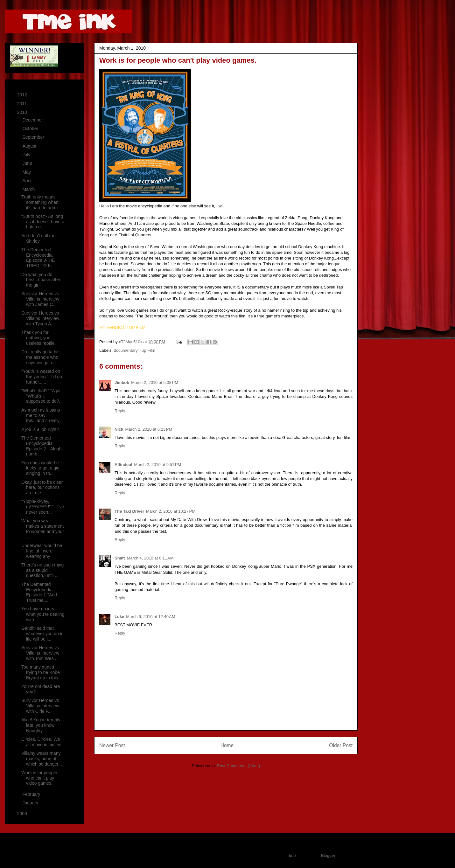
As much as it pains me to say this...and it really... (42, 415)
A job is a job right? (40, 429)
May (27, 172)
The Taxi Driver (129, 511)
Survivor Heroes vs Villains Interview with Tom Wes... (40, 653)
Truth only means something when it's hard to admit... (42, 202)
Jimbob (122, 382)
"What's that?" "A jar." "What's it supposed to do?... (42, 396)
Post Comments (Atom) (238, 766)
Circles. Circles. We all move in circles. (42, 742)
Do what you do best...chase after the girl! (41, 280)
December (33, 120)
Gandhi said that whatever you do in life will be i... (42, 634)
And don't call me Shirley (38, 238)
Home (227, 745)
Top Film (147, 350)
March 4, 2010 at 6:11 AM (150, 558)
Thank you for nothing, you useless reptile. (38, 338)
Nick (119, 429)
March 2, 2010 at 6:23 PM (149, 429)
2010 (23, 112)
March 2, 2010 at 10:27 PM (171, 511)
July (27, 155)
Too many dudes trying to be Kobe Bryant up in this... (42, 672)
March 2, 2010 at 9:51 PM (158, 465)
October (31, 128)
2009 (23, 814)
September (34, 137)
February (32, 794)
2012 (23, 95)
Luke (119, 617)
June (28, 163)
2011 (23, 104)
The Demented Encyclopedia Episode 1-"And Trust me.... (39, 592)
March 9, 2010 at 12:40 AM (150, 617)
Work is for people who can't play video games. (39, 778)
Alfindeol (123, 465)
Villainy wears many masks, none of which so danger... (42, 759)
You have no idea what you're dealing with (43, 614)
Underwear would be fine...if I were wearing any (42, 551)
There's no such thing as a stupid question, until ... (42, 570)
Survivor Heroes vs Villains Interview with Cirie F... (40, 706)
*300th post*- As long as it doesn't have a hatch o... (43, 222)
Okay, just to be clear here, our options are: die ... (42, 488)
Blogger (328, 855)
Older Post (341, 745)
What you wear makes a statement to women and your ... (43, 529)
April (27, 181)
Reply (120, 411)
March (29, 189)
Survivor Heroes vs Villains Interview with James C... (40, 299)
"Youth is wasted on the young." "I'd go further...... (42, 377)
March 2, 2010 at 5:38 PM (155, 382)
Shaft (120, 558)
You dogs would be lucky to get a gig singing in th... (40, 468)
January (31, 803)
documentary (126, 350)
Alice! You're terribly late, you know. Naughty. (41, 725)
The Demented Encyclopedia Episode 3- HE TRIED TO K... (38, 258)
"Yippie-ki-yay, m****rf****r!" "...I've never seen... (43, 507)
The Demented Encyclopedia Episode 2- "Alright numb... (42, 446)
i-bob (291, 855)
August (30, 146)
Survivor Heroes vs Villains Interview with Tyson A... (40, 318)
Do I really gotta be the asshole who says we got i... (40, 357)
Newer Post (112, 745)
